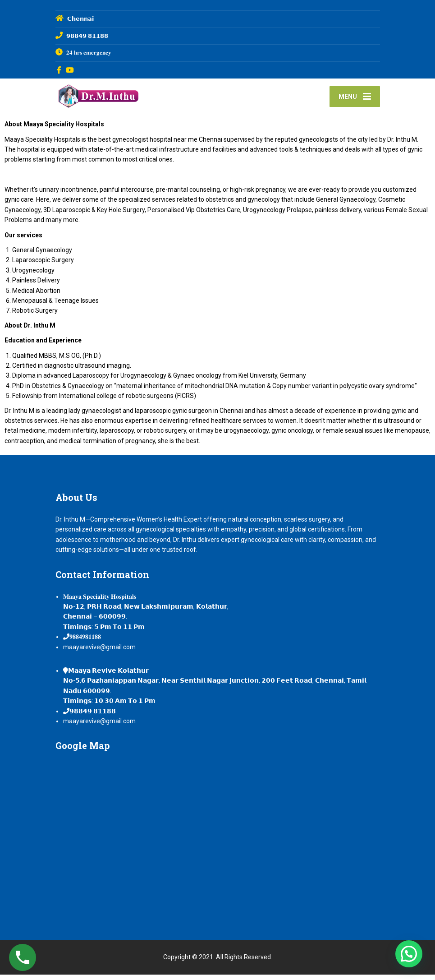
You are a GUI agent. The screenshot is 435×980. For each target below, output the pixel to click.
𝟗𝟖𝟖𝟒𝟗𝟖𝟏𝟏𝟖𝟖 (85, 642)
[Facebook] (59, 70)
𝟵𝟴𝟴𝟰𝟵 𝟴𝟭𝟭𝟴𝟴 (93, 717)
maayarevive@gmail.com (99, 652)
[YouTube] (70, 70)
